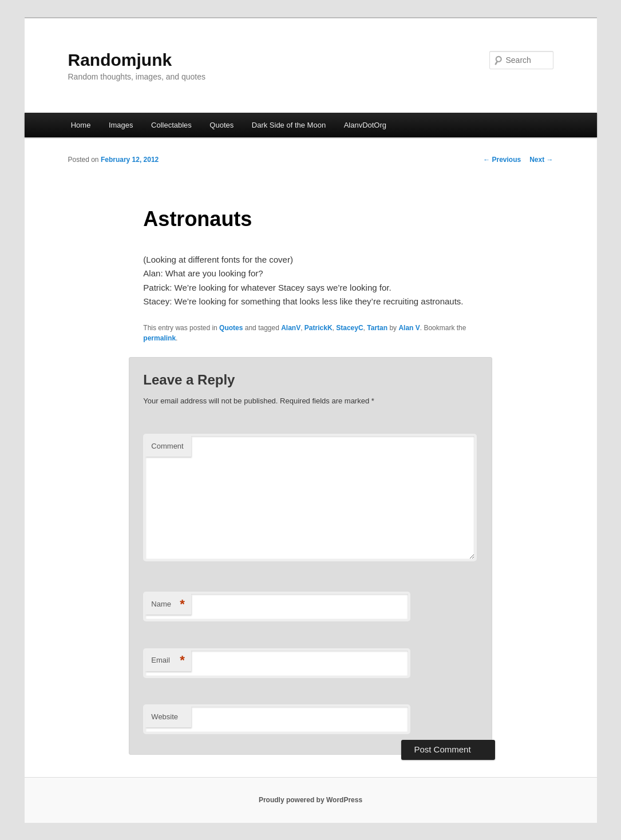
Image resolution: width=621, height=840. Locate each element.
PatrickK (319, 328)
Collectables (171, 125)
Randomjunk (120, 60)
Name (168, 605)
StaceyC (349, 328)
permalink (159, 338)
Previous (502, 160)
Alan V (409, 328)
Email (168, 661)
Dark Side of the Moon (289, 125)
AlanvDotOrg (365, 125)
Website (165, 717)
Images (121, 125)
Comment (167, 446)
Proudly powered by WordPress (310, 800)
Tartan (377, 328)
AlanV (291, 328)
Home (81, 125)
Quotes (221, 125)
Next (541, 160)
